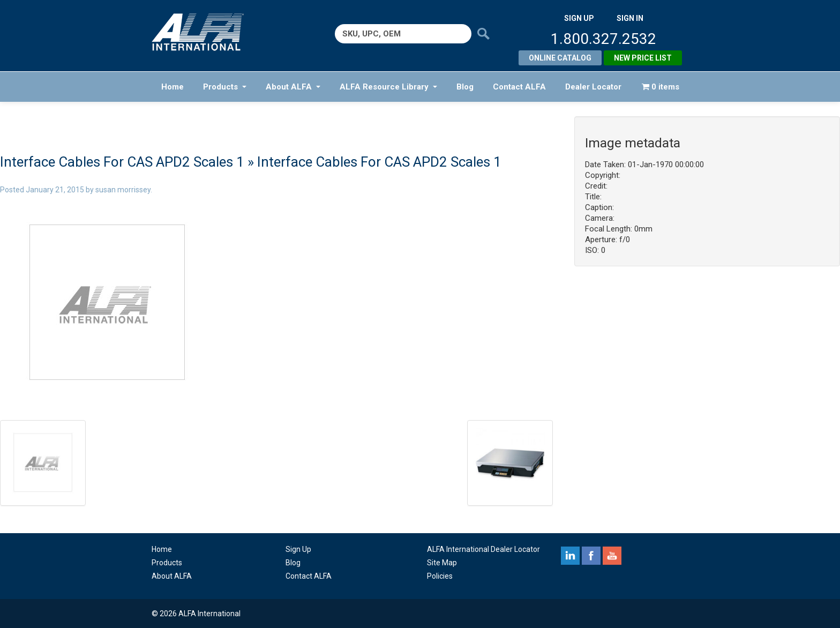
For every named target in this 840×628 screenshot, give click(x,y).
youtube (612, 556)
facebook (591, 556)
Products (225, 87)
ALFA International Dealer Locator (483, 549)
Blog (465, 87)
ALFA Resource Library (388, 87)
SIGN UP (579, 18)
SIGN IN (630, 18)
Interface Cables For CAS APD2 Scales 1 (122, 162)
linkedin (570, 556)
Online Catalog (560, 58)
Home (172, 87)
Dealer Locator (593, 87)
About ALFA (293, 87)
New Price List (643, 58)
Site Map (442, 563)
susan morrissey (123, 190)
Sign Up (298, 549)
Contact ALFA (519, 87)
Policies (440, 576)
